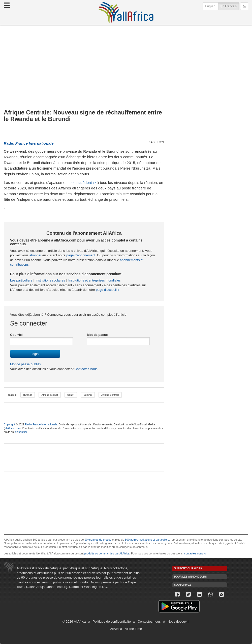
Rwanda (28, 395)
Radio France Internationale (41, 425)
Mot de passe (97, 335)
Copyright (9, 425)
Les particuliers (21, 280)
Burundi (88, 395)
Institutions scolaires (50, 280)
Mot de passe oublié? (26, 364)
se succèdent (81, 183)
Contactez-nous (86, 369)
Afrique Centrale (110, 395)
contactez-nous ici (195, 553)
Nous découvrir (179, 621)
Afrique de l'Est (50, 395)
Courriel (16, 335)
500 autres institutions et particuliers (147, 540)
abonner (36, 255)
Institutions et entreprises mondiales (94, 280)
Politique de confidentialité (112, 621)
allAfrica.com (12, 428)
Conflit (71, 395)
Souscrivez (183, 585)
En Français (230, 6)
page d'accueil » (108, 290)
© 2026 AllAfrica (74, 621)
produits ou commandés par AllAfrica (107, 553)
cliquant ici (21, 432)
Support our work (188, 568)
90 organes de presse (98, 540)
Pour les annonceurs (191, 577)
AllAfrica (126, 12)
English (210, 6)
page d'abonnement (81, 255)
